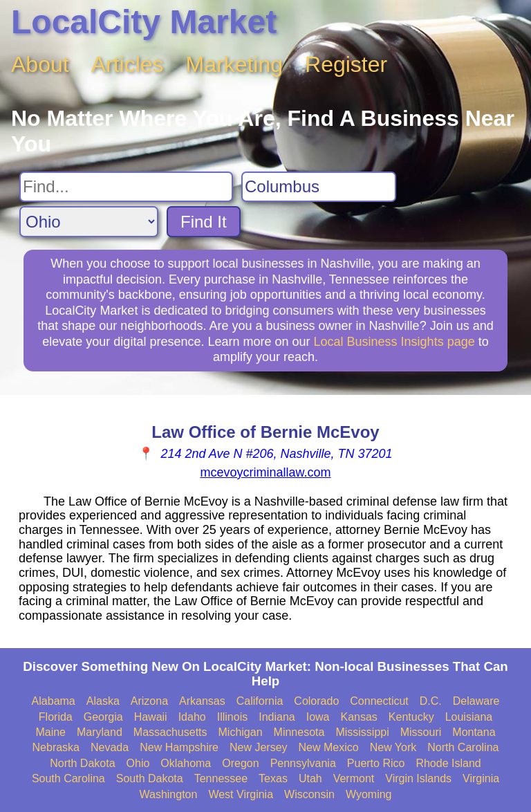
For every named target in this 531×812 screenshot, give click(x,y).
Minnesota (299, 732)
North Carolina (463, 747)
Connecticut (379, 701)
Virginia (481, 778)
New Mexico (329, 747)
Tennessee (221, 778)
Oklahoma (186, 763)
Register (346, 64)
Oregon (240, 763)
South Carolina (68, 778)
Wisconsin (309, 794)
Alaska (103, 701)
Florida (56, 717)
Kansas (358, 717)
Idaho (192, 717)
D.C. (431, 701)
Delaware (476, 701)
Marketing (235, 64)
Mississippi (362, 732)
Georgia (103, 717)
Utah (310, 778)
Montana (474, 732)
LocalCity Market (144, 22)
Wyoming (369, 794)
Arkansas (202, 701)
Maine (50, 732)
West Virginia (241, 794)
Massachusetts (170, 732)
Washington (168, 794)
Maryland (100, 732)
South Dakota (150, 778)
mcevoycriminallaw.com (265, 472)
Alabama (54, 701)
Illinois (232, 717)
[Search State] (89, 222)
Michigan (241, 732)
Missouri (421, 732)
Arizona (149, 701)
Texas (273, 778)
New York (393, 747)
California (260, 701)
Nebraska (56, 747)
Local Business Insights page (394, 342)
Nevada (110, 747)
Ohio (138, 763)
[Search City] (319, 187)
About (40, 64)
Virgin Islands (418, 778)
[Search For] (126, 187)
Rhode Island (448, 763)
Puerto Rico (376, 763)
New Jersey (259, 747)
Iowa (318, 717)
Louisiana (469, 717)
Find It (204, 222)
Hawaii (151, 717)
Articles (128, 64)
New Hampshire (179, 747)
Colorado (316, 701)
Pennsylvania (303, 763)
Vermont (354, 778)
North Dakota (82, 763)
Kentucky (411, 717)
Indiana (277, 717)
